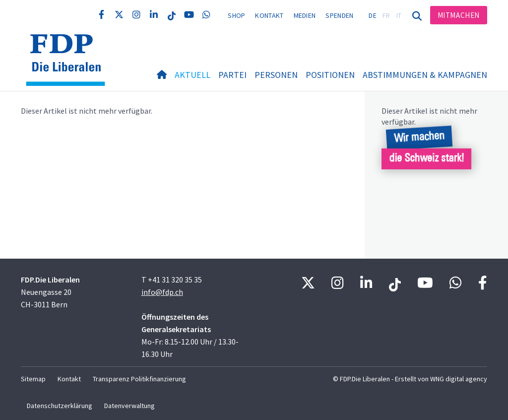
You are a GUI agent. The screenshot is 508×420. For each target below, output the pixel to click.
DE (373, 15)
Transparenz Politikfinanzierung (139, 379)
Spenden (339, 15)
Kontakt (269, 15)
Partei (232, 75)
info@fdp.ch (162, 292)
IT (399, 15)
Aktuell (192, 75)
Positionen (330, 75)
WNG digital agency (459, 379)
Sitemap (33, 379)
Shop (236, 15)
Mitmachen (459, 15)
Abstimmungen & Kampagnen (425, 75)
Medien (305, 15)
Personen (276, 75)
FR (386, 15)
